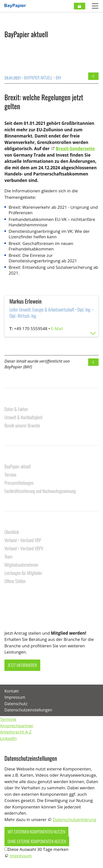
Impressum (15, 697)
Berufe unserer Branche (22, 426)
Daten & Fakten (16, 409)
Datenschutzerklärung (74, 819)
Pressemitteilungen (19, 483)
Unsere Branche (19, 401)
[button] (5, 617)
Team (8, 557)
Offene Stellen (15, 581)
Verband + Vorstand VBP (23, 540)
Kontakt (12, 596)
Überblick (12, 532)
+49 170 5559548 (31, 329)
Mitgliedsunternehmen (21, 565)
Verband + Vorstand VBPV (24, 549)
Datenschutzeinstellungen (28, 710)
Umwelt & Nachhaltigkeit (23, 418)
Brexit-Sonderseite (75, 149)
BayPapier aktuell (18, 467)
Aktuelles (13, 458)
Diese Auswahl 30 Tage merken (38, 849)
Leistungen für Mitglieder (23, 573)
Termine (10, 475)
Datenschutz (16, 704)
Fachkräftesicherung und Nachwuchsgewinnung (40, 491)
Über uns (13, 524)
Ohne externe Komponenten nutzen (37, 841)
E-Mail (57, 329)
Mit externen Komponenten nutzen (36, 832)
